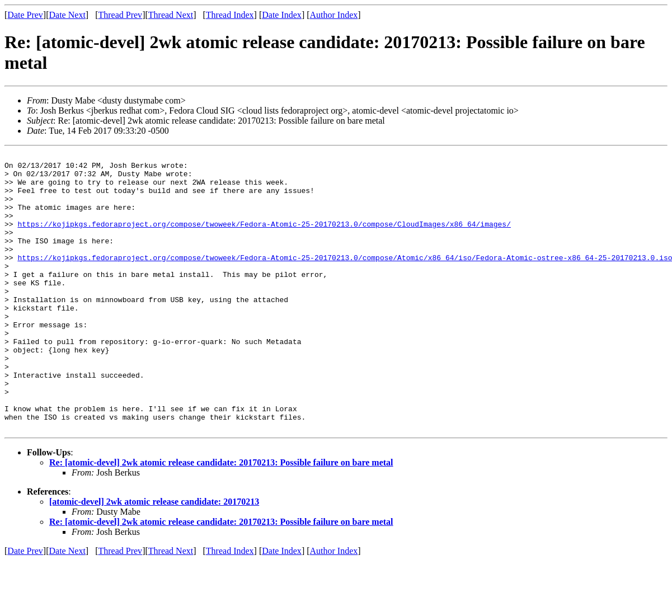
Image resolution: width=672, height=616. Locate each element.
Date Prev (25, 15)
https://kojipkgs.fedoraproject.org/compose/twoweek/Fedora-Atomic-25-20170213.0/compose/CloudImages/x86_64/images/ (264, 239)
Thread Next (171, 15)
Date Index (282, 15)
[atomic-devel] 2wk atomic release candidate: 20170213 (154, 557)
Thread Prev (120, 15)
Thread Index (230, 15)
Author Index (334, 15)
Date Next (67, 15)
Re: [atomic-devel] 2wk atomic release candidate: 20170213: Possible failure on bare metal (221, 518)
